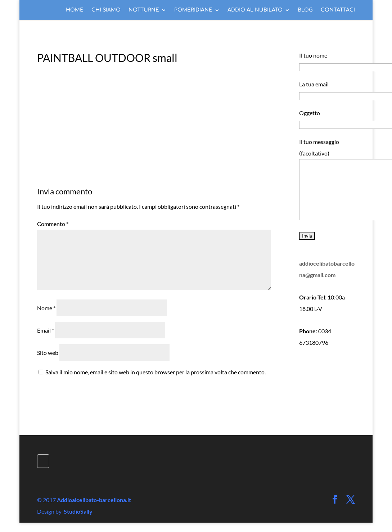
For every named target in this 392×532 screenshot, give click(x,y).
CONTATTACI (338, 10)
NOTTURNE (144, 10)
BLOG (305, 10)
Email (46, 330)
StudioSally (78, 511)
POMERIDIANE (193, 10)
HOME (75, 10)
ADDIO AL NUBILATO (255, 10)
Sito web (48, 353)
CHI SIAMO (106, 10)
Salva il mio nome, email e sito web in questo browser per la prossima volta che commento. (156, 372)
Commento (53, 224)
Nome (46, 308)
